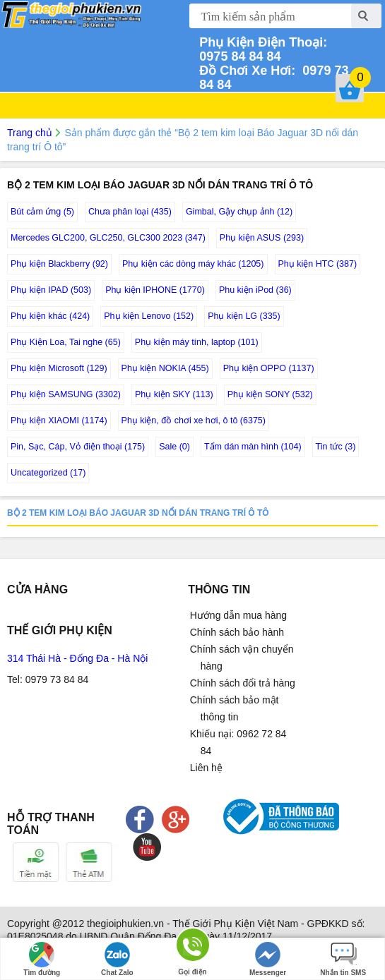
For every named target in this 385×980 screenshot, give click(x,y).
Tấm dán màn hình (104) (253, 447)
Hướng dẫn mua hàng (238, 615)
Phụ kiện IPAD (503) (51, 290)
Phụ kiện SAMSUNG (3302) (66, 394)
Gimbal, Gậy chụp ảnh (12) (239, 212)
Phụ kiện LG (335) (244, 316)
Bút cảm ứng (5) (42, 212)
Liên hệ (206, 768)
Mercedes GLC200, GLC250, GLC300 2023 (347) (108, 238)
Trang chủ (30, 133)
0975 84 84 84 (265, 49)
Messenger (268, 959)
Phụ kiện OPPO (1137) (269, 368)
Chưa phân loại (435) (130, 212)
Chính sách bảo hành (237, 632)
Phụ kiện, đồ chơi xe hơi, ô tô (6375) (194, 421)
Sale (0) (174, 447)
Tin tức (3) (336, 447)
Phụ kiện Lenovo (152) (149, 316)
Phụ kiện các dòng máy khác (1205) (193, 264)
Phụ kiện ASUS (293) (262, 238)
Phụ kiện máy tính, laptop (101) (197, 342)
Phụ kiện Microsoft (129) (59, 368)
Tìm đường (42, 959)
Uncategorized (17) (48, 473)
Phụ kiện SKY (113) (174, 394)
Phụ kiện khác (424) (50, 316)
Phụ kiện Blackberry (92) (59, 264)
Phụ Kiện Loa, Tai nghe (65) (66, 342)
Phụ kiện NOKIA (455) (165, 368)
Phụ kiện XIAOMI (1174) (59, 421)
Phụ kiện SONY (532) (270, 394)
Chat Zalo (117, 959)
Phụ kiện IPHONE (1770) (155, 290)
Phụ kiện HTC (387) (318, 264)
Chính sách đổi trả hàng (243, 683)
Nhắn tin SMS (343, 959)
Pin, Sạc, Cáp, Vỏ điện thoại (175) (78, 447)
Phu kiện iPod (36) (255, 290)
